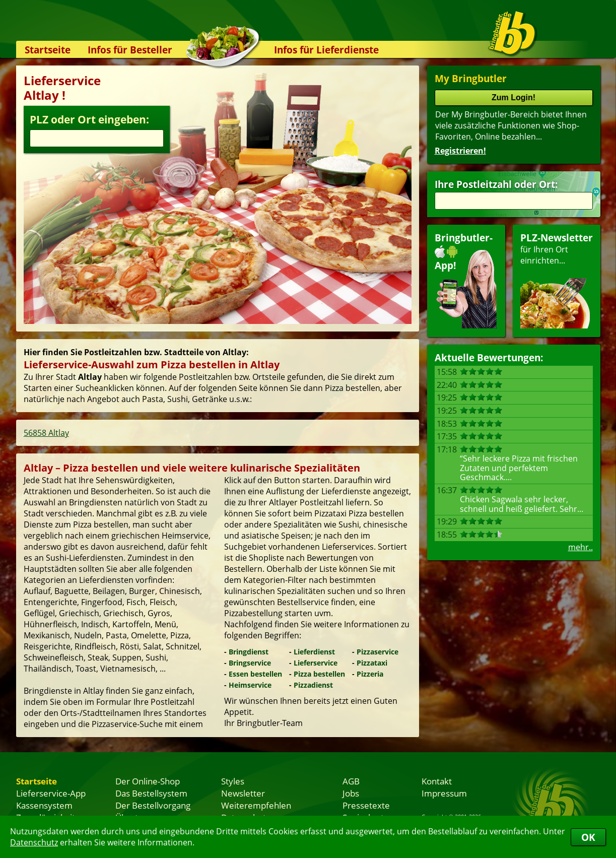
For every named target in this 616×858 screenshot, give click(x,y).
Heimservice (250, 685)
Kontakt (437, 781)
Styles (233, 781)
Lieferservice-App (51, 793)
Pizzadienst (313, 685)
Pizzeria (370, 674)
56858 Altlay (46, 433)
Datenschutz (34, 842)
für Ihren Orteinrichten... (557, 280)
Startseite (48, 50)
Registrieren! (460, 151)
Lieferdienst (314, 652)
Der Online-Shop (148, 781)
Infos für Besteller (130, 50)
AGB (351, 781)
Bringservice (250, 663)
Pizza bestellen (319, 674)
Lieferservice (316, 663)
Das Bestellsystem (151, 793)
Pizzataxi (372, 663)
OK (588, 837)
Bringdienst (249, 652)
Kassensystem (44, 805)
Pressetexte (366, 805)
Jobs (351, 793)
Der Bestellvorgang (153, 805)
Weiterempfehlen (256, 805)
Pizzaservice (378, 652)
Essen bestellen (255, 674)
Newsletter (243, 793)
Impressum (444, 793)
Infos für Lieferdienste (326, 50)
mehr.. (580, 547)
